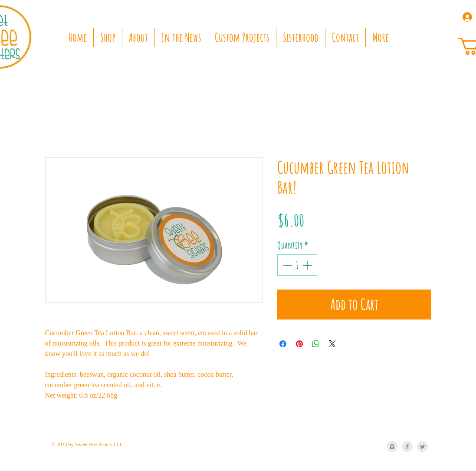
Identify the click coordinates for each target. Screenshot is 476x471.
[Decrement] (287, 265)
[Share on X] (332, 344)
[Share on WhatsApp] (316, 344)
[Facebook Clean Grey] (407, 446)
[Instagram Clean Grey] (392, 446)
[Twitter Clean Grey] (422, 446)
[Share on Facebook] (283, 344)
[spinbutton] (297, 265)
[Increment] (308, 265)
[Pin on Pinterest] (299, 344)
